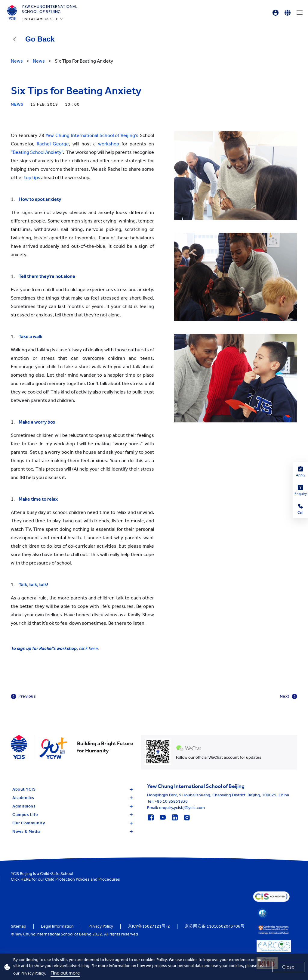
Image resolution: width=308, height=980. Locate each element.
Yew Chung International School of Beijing (50, 9)
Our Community (72, 823)
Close (288, 967)
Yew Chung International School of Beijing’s (92, 135)
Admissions (72, 806)
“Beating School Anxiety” (37, 152)
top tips (32, 177)
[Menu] (300, 13)
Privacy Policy (101, 926)
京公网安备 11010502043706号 (215, 926)
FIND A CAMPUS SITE (40, 19)
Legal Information (57, 926)
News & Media (72, 831)
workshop (109, 144)
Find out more (65, 973)
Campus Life (72, 815)
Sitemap (18, 926)
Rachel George (53, 144)
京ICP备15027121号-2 (149, 926)
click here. (89, 648)
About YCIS (72, 789)
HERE (26, 879)
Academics (72, 798)
